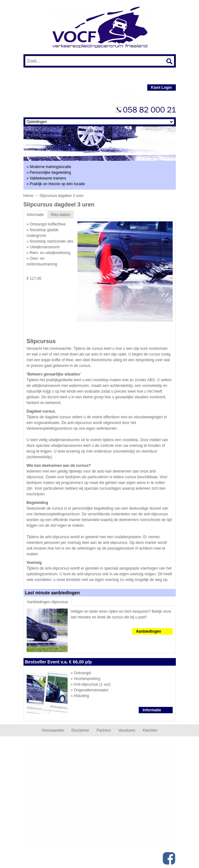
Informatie (152, 710)
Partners (104, 730)
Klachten (150, 730)
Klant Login (162, 88)
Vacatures (127, 730)
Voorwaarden (53, 730)
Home (29, 196)
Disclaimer (80, 730)
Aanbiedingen (148, 631)
